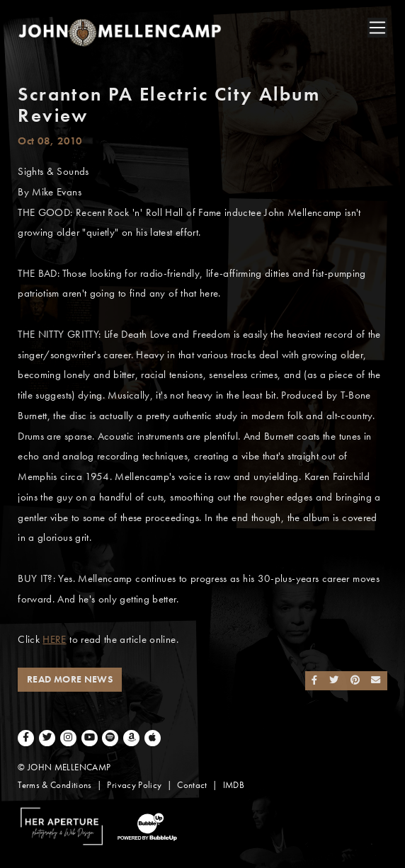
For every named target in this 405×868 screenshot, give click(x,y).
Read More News (70, 679)
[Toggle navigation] (377, 28)
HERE (54, 639)
